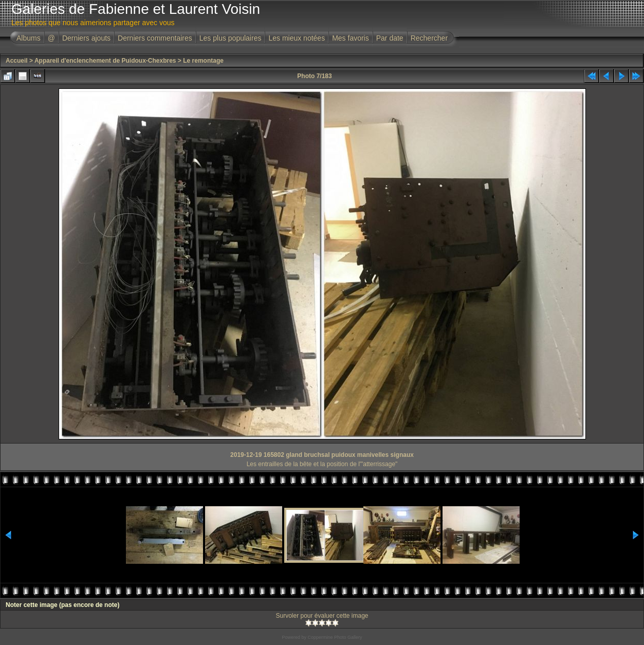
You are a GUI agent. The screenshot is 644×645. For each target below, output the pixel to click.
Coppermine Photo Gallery (335, 637)
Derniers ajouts (86, 38)
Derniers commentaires (155, 38)
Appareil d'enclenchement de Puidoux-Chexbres (105, 61)
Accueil (17, 61)
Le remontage (203, 61)
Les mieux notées (297, 38)
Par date (390, 38)
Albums (29, 38)
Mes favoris (351, 38)
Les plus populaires (231, 38)
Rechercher (429, 38)
